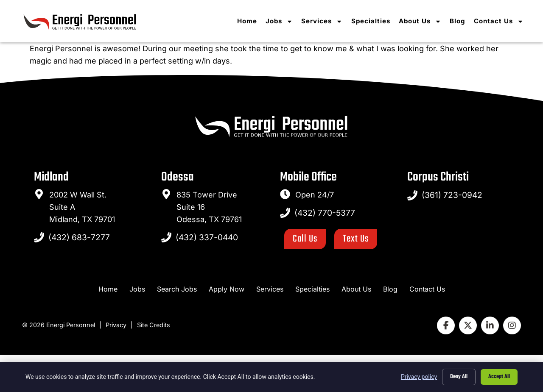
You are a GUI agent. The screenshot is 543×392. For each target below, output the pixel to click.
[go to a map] (39, 194)
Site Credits (154, 325)
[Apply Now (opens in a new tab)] (227, 289)
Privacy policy (419, 377)
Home (250, 21)
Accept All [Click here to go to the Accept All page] (499, 377)
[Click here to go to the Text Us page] (356, 239)
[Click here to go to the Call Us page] (305, 239)
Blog (460, 21)
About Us (423, 21)
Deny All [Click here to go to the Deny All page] (459, 377)
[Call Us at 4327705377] (285, 213)
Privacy (116, 325)
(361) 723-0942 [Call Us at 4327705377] (452, 195)
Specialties (373, 21)
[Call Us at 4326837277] (39, 237)
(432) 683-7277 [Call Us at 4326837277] (79, 237)
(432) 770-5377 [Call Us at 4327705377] (325, 213)
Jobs (282, 21)
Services (325, 21)
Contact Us (501, 21)
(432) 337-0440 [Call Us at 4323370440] (207, 237)
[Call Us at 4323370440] (166, 237)
